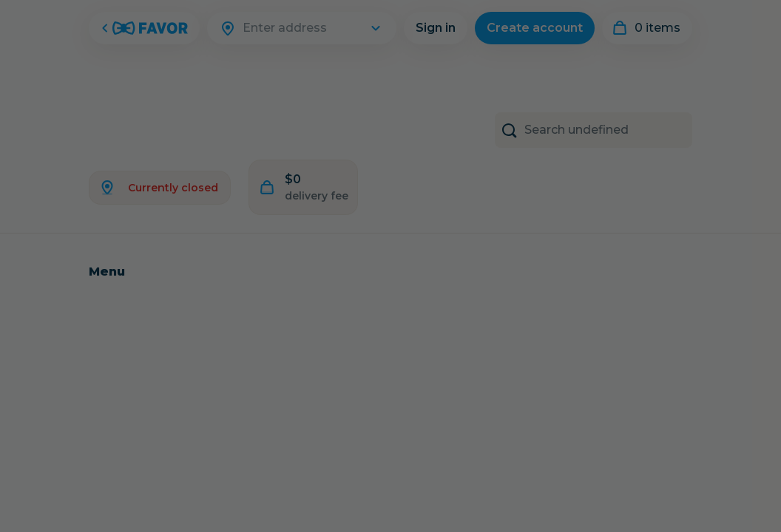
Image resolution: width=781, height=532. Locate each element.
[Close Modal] (390, 266)
